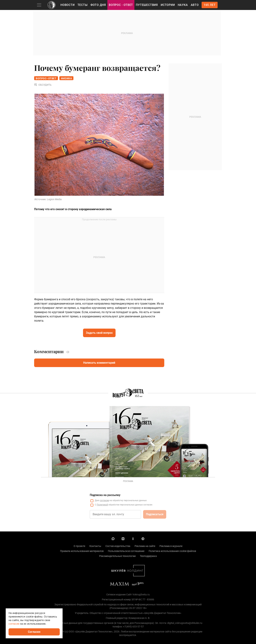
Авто (195, 5)
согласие (14, 624)
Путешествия (147, 5)
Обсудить (43, 85)
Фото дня (98, 5)
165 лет (210, 5)
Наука (183, 5)
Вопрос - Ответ (121, 5)
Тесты (83, 5)
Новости (68, 5)
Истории (168, 5)
